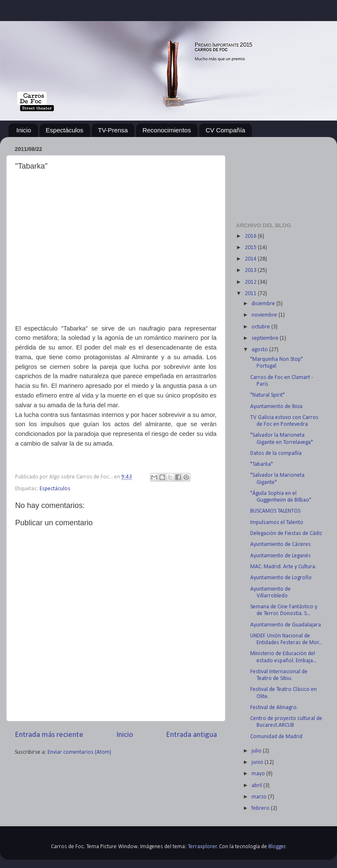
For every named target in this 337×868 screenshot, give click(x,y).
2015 (251, 248)
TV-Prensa (113, 130)
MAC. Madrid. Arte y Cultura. (283, 567)
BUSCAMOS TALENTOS (275, 511)
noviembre (265, 315)
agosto (260, 350)
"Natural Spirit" (267, 395)
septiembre (266, 338)
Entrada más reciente (49, 735)
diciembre (264, 304)
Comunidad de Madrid (276, 737)
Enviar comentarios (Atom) (79, 752)
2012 (251, 282)
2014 (251, 259)
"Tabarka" (262, 464)
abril (257, 786)
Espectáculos (65, 130)
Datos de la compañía (276, 453)
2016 (251, 236)
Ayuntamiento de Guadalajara (286, 625)
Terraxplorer (202, 847)
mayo (259, 774)
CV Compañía (225, 130)
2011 (251, 294)
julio (257, 751)
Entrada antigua (191, 735)
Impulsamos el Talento (277, 523)
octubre (261, 327)
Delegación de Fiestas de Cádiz (286, 533)
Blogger (277, 847)
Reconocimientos (167, 130)
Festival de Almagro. (274, 708)
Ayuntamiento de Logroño (281, 578)
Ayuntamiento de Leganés (281, 556)
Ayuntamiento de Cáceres (281, 544)
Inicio (24, 130)
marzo (260, 797)
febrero (261, 808)
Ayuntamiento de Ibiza (276, 407)
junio (258, 762)
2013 (251, 270)
